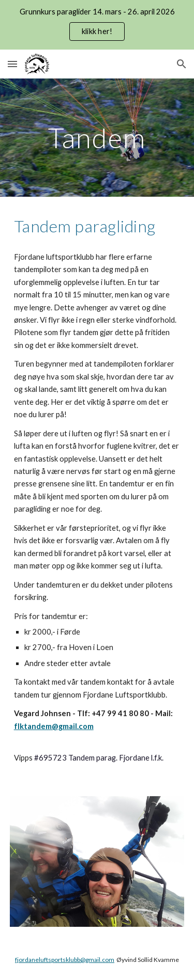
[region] (97, 25)
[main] (97, 138)
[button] (12, 64)
